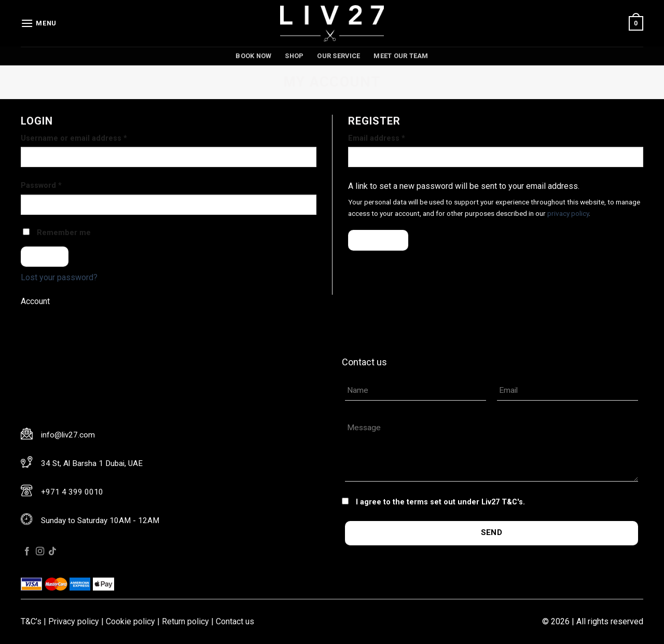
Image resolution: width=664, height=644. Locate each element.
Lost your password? (59, 277)
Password (41, 186)
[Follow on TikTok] (52, 552)
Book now (253, 56)
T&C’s (31, 621)
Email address (377, 138)
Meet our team (401, 56)
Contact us (235, 621)
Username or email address (74, 138)
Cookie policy (130, 621)
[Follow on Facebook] (27, 552)
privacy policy (568, 213)
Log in (45, 256)
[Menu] (39, 23)
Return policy (185, 621)
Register (378, 240)
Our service (338, 56)
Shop (294, 56)
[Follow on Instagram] (40, 552)
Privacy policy (74, 621)
